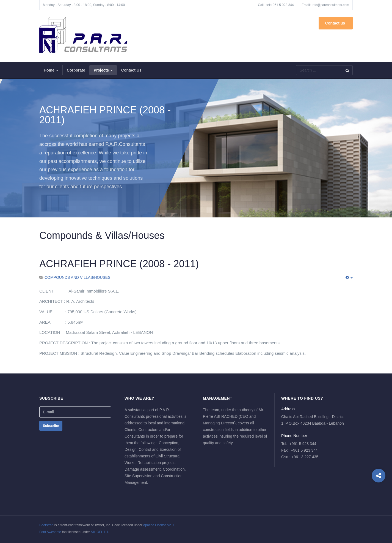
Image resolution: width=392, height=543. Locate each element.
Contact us (336, 23)
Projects (103, 70)
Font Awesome (50, 532)
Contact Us (131, 70)
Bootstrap (46, 525)
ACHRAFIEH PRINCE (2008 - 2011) (119, 264)
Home (51, 70)
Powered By (328, 529)
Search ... (296, 65)
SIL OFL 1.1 (100, 532)
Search (347, 70)
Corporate (76, 70)
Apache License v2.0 (158, 525)
